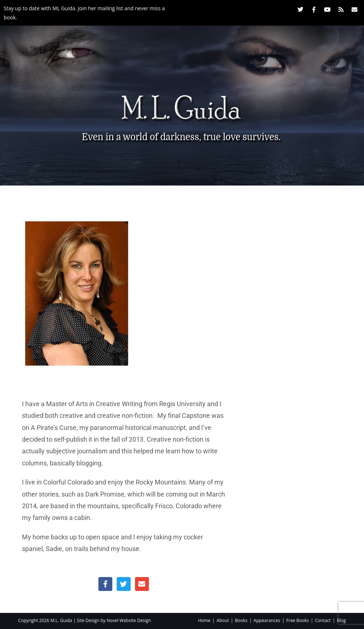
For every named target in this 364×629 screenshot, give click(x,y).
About (223, 620)
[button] (182, 165)
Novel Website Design (129, 620)
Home (204, 620)
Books (241, 620)
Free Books (298, 620)
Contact (323, 620)
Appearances (267, 620)
